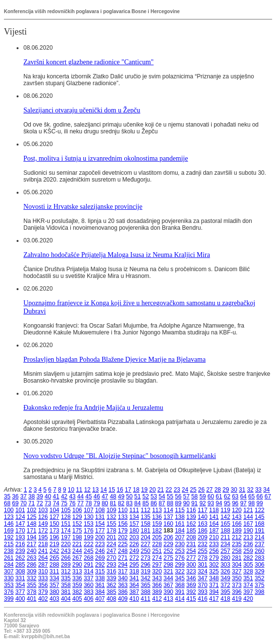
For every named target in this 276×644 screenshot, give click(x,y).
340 (123, 578)
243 (66, 551)
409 (123, 599)
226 (134, 544)
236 (248, 544)
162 (191, 524)
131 (100, 517)
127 (55, 517)
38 (31, 497)
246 (100, 551)
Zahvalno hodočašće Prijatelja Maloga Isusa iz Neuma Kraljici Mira (117, 255)
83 (129, 503)
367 (168, 585)
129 (77, 517)
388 (146, 592)
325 (214, 571)
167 (248, 524)
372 (225, 585)
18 (136, 490)
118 (214, 510)
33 (258, 490)
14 (104, 490)
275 (168, 558)
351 (248, 578)
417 (214, 599)
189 (237, 531)
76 (72, 503)
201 (111, 537)
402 (43, 599)
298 (168, 565)
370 (202, 585)
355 (32, 585)
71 (31, 503)
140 (202, 517)
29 (226, 490)
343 (157, 578)
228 (157, 544)
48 (113, 497)
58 (194, 497)
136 (157, 517)
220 (66, 544)
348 (214, 578)
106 (77, 510)
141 (214, 517)
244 (77, 551)
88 (170, 503)
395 (225, 592)
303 (225, 565)
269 (100, 558)
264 (43, 558)
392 (191, 592)
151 (66, 524)
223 (100, 544)
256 (214, 551)
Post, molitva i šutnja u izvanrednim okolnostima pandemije (106, 158)
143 (237, 517)
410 (134, 599)
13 (95, 490)
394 (214, 592)
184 (180, 531)
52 (146, 497)
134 (134, 517)
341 (134, 578)
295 (134, 565)
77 (80, 503)
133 (123, 517)
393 (202, 592)
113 (157, 510)
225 (123, 544)
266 (66, 558)
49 (121, 497)
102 (32, 510)
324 (202, 571)
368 (180, 585)
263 (32, 558)
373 (237, 585)
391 (180, 592)
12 (87, 490)
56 (178, 497)
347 (202, 578)
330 (9, 578)
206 (168, 537)
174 (66, 531)
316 (111, 571)
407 (100, 599)
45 (89, 497)
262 (20, 558)
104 (55, 510)
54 (162, 497)
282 (248, 558)
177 (100, 531)
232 (202, 544)
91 (194, 503)
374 (248, 585)
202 (123, 537)
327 (237, 571)
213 (248, 537)
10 (71, 490)
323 (191, 571)
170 (20, 531)
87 (162, 503)
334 (55, 578)
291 (89, 565)
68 (7, 503)
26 (201, 490)
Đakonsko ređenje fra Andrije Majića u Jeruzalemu (93, 407)
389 (157, 592)
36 (15, 497)
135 (146, 517)
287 (43, 565)
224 (111, 544)
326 (225, 571)
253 (180, 551)
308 (20, 571)
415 (191, 599)
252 (168, 551)
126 (43, 517)
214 (259, 537)
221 (77, 544)
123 (9, 517)
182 (157, 531)
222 (89, 544)
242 (55, 551)
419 (237, 599)
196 (55, 537)
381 (66, 592)
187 (214, 531)
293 (111, 565)
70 (23, 503)
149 (43, 524)
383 (89, 592)
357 (55, 585)
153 (89, 524)
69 (15, 503)
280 (225, 558)
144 (248, 517)
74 (56, 503)
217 (32, 544)
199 (89, 537)
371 (214, 585)
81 (113, 503)
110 (123, 510)
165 (225, 524)
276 (180, 558)
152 (77, 524)
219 (55, 544)
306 (259, 565)
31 (242, 490)
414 (180, 599)
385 (111, 592)
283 (259, 558)
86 (154, 503)
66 (260, 497)
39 (40, 497)
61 (219, 497)
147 (20, 524)
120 (237, 510)
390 (168, 592)
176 (89, 531)
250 (146, 551)
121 (248, 510)
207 (180, 537)
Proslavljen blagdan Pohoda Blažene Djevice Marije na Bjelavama (115, 359)
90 (186, 503)
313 (77, 571)
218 (43, 544)
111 (134, 510)
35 (7, 497)
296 (146, 565)
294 (123, 565)
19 (144, 490)
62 (227, 497)
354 (20, 585)
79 (97, 503)
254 (191, 551)
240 (32, 551)
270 (111, 558)
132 (111, 517)
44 (80, 497)
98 (251, 503)
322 (180, 571)
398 (259, 592)
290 (77, 565)
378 (32, 592)
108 (100, 510)
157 (134, 524)
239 (20, 551)
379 (43, 592)
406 (89, 599)
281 (237, 558)
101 (20, 510)
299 (180, 565)
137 (168, 517)
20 (152, 490)
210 (214, 537)
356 (43, 585)
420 (248, 599)
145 (259, 517)
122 (259, 510)
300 (191, 565)
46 (97, 497)
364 (134, 585)
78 (89, 503)
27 (209, 490)
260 (259, 551)
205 (157, 537)
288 (55, 565)
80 (105, 503)
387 (134, 592)
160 (168, 524)
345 (180, 578)
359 (77, 585)
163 (202, 524)
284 (9, 565)
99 (260, 503)
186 (202, 531)
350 (237, 578)
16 (120, 490)
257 (225, 551)
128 (66, 517)
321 (168, 571)
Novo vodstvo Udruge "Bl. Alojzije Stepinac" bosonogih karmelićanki (120, 456)
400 (20, 599)
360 (89, 585)
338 (100, 578)
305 (248, 565)
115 (180, 510)
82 (121, 503)
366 (157, 585)
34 (266, 490)
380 (55, 592)
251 (157, 551)
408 (111, 599)
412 (157, 599)
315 (100, 571)
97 (243, 503)
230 (180, 544)
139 (191, 517)
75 (64, 503)
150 (55, 524)
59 (203, 497)
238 (9, 551)
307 (9, 571)
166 (237, 524)
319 (146, 571)
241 (43, 551)
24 (185, 490)
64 (243, 497)
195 (43, 537)
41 (56, 497)
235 (237, 544)
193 (20, 537)
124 (20, 517)
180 (134, 531)
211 (225, 537)
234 (225, 544)
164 (214, 524)
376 (9, 592)
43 (72, 497)
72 (40, 503)
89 (178, 503)
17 (128, 490)
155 (111, 524)
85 (146, 503)
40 (48, 497)
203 (134, 537)
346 (191, 578)
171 (32, 531)
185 (191, 531)
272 (134, 558)
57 (186, 497)
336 (77, 578)
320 (157, 571)
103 (43, 510)
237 (259, 544)
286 (32, 565)
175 (77, 531)
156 (123, 524)
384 (100, 592)
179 (123, 531)
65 (251, 497)
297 (157, 565)
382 (77, 592)
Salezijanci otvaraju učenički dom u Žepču (82, 110)
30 (234, 490)
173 (55, 531)
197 (66, 537)
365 (146, 585)
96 (235, 503)
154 (100, 524)
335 (66, 578)
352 (259, 578)
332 (32, 578)
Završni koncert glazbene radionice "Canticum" (89, 62)
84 (137, 503)
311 (55, 571)
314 (89, 571)
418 (225, 599)
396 (237, 592)
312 (66, 571)
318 (134, 571)
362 (111, 585)
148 (32, 524)
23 (177, 490)
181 (146, 531)
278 (202, 558)
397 (248, 592)
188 (225, 531)
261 (9, 558)
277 (191, 558)
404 (66, 599)
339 (111, 578)
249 (134, 551)
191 (259, 531)
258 (237, 551)
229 (168, 544)
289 (66, 565)
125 (32, 517)
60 (211, 497)
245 (89, 551)
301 (202, 565)
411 (146, 599)
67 (268, 497)
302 (214, 565)
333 (43, 578)
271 (123, 558)
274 (157, 558)
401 (32, 599)
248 (123, 551)
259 (248, 551)
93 (211, 503)
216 (20, 544)
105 (66, 510)
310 (43, 571)
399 (9, 599)
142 (225, 517)
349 (225, 578)
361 (100, 585)
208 (191, 537)
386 (123, 592)
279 (214, 558)
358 (66, 585)
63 (235, 497)
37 (23, 497)
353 (9, 585)
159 (157, 524)
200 (100, 537)
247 (111, 551)
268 (89, 558)
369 (191, 585)
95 (227, 503)
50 (129, 497)
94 (219, 503)
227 (146, 544)
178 (111, 531)
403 (55, 599)
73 (48, 503)
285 (20, 565)
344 (168, 578)
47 (105, 497)
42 (64, 497)
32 (250, 490)
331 (20, 578)
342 (146, 578)
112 (146, 510)
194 (32, 537)
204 (146, 537)
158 (146, 524)
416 (202, 599)
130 (89, 517)
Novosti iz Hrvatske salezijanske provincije (83, 206)
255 (202, 551)
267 (77, 558)
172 (43, 531)
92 (203, 503)
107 (89, 510)
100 (9, 510)
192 (9, 537)
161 (180, 524)
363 (123, 585)
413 (168, 599)
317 (123, 571)
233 (214, 544)
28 (218, 490)
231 (191, 544)
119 (225, 510)
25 (193, 490)
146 (9, 524)
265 (55, 558)
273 (146, 558)
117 (202, 510)
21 (161, 490)
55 (170, 497)
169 (9, 531)
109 (111, 510)
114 (168, 510)
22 (168, 490)
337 (89, 578)
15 (112, 490)
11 (79, 490)
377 (20, 592)
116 (191, 510)
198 (77, 537)
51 (137, 497)
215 (9, 544)
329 (259, 571)
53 (154, 497)
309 (32, 571)
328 (248, 571)
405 (77, 599)
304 (237, 565)
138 (180, 517)
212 (237, 537)
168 (259, 524)
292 (100, 565)
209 (202, 537)
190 (248, 531)
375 (259, 585)
